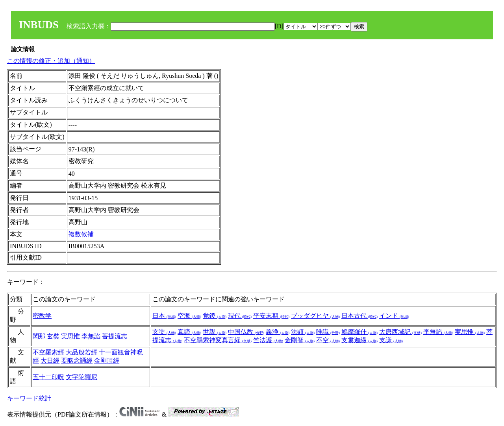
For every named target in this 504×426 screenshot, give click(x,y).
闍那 (39, 336)
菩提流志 (115, 336)
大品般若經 (82, 352)
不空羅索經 (48, 352)
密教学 (42, 316)
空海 (189, 316)
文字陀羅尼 (82, 377)
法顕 (303, 332)
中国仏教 (246, 332)
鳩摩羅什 (359, 332)
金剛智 (300, 340)
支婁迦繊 (359, 340)
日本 (164, 316)
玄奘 (53, 336)
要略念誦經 (77, 361)
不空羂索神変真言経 (218, 340)
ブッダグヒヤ (315, 316)
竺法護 (268, 340)
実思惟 (70, 336)
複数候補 (81, 234)
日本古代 (359, 316)
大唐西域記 (400, 332)
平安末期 (271, 316)
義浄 (278, 332)
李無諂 (91, 336)
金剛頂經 (107, 361)
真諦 (189, 332)
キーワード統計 (29, 398)
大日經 (50, 361)
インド (394, 316)
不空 (328, 340)
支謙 (391, 340)
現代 (240, 316)
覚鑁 (215, 316)
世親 (215, 332)
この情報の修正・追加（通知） (51, 61)
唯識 (328, 332)
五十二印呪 (48, 377)
